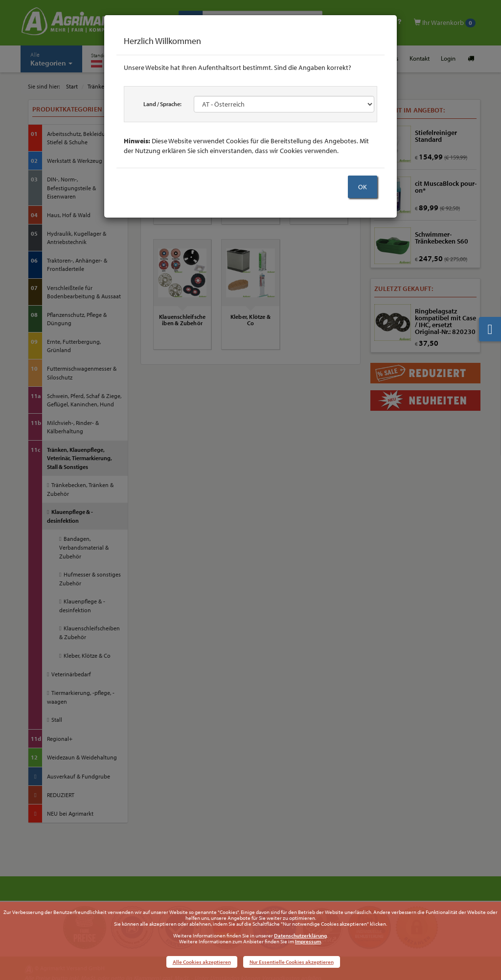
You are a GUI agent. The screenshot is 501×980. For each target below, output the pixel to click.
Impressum (308, 941)
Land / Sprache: (162, 104)
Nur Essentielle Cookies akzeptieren (292, 962)
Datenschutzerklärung (300, 935)
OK (363, 187)
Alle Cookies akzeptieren (202, 962)
